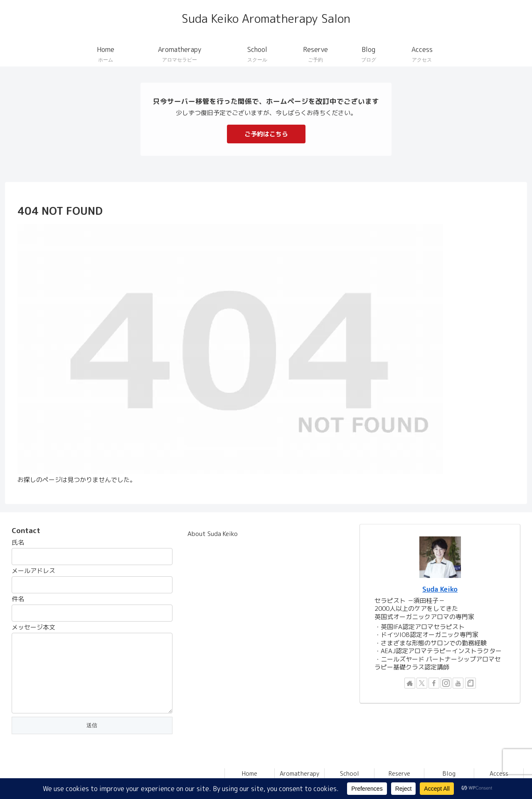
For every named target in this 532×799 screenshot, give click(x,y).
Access (499, 773)
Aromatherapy (299, 773)
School (350, 773)
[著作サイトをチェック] (410, 683)
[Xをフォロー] (422, 683)
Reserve (399, 773)
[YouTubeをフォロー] (458, 683)
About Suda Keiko (213, 534)
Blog (449, 773)
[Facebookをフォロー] (434, 683)
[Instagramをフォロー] (446, 683)
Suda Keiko (440, 589)
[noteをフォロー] (470, 683)
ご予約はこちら (266, 134)
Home (250, 773)
